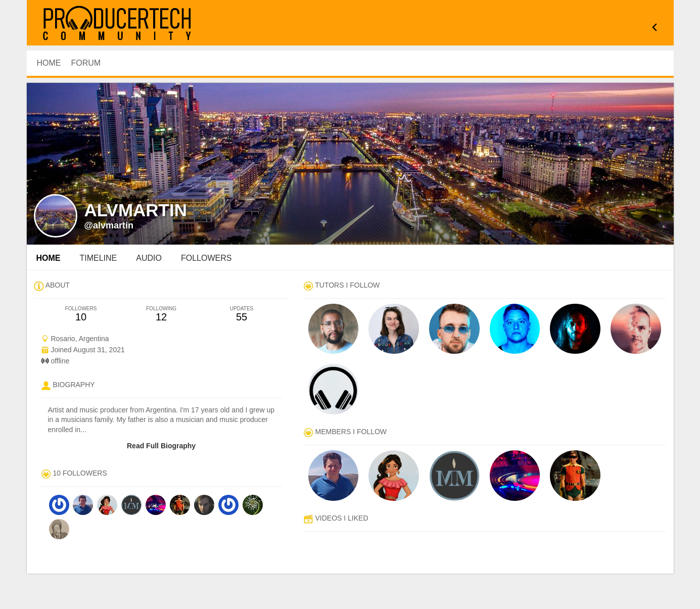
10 (81, 314)
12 (161, 314)
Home (49, 258)
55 (242, 314)
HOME (49, 63)
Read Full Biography (161, 446)
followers (206, 258)
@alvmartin (109, 225)
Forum (86, 63)
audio (149, 258)
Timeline (99, 258)
